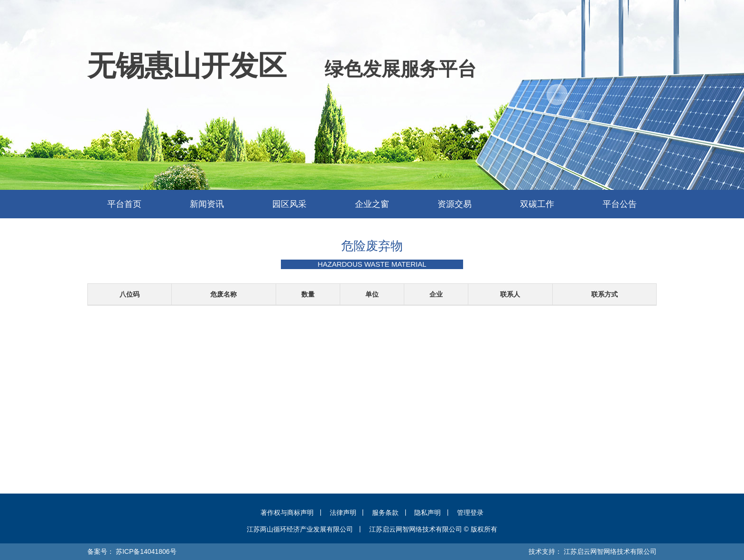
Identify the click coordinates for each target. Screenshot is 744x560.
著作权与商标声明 (287, 513)
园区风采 (289, 204)
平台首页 (124, 204)
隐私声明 (428, 513)
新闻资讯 (207, 204)
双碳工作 (537, 204)
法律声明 (343, 513)
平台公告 (620, 204)
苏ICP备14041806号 (146, 551)
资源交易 (455, 204)
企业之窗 (372, 204)
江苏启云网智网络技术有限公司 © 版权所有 (433, 529)
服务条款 (385, 513)
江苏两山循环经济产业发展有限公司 (300, 529)
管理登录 (470, 513)
